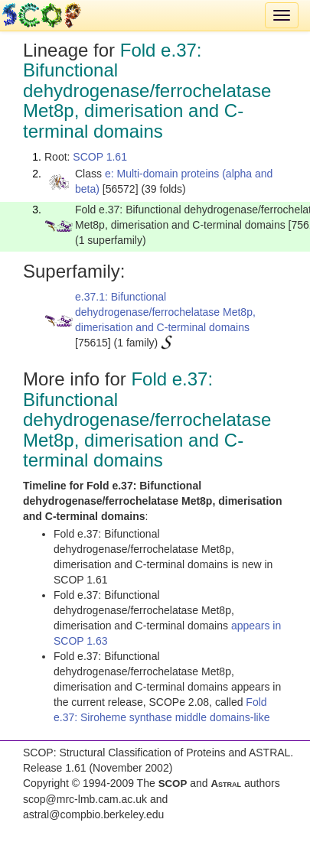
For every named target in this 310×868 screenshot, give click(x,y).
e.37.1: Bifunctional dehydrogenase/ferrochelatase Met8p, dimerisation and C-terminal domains (165, 312)
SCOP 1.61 (100, 157)
